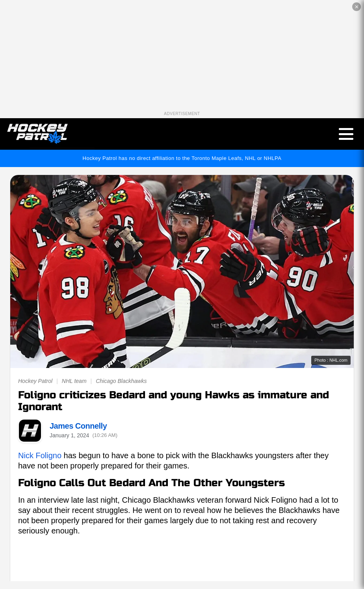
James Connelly (78, 426)
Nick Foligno (40, 455)
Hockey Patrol (35, 381)
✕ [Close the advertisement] (357, 7)
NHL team (74, 381)
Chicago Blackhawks (121, 381)
